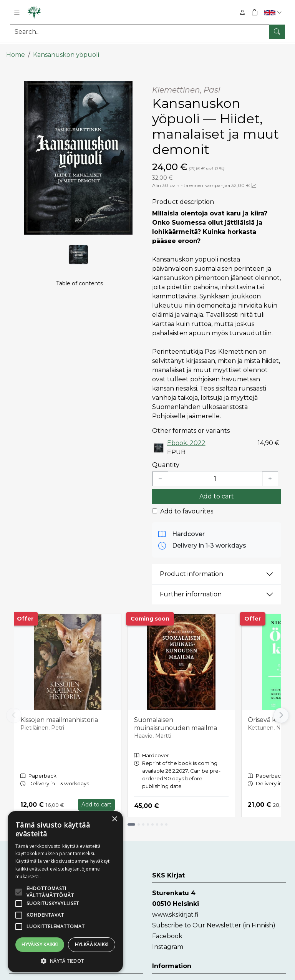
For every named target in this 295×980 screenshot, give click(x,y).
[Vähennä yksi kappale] (160, 473)
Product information (191, 569)
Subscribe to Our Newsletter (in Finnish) (214, 920)
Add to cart (217, 491)
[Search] (147, 32)
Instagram (168, 941)
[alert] (65, 892)
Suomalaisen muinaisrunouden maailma (176, 718)
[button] (274, 12)
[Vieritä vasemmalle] (14, 710)
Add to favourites (187, 506)
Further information (191, 589)
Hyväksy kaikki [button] (40, 944)
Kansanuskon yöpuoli (66, 49)
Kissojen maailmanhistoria (59, 714)
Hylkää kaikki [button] (92, 944)
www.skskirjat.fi (175, 909)
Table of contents (80, 281)
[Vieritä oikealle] (281, 710)
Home (16, 49)
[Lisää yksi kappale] (270, 473)
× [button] (114, 819)
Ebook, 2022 (186, 437)
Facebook (167, 931)
